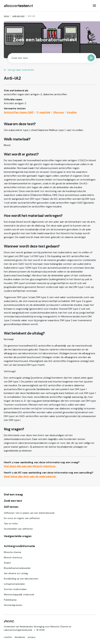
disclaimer (20, 637)
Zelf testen (11, 507)
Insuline (72, 112)
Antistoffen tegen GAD (19, 112)
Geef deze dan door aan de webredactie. (30, 476)
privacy (32, 637)
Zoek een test (13, 501)
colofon (8, 637)
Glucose (59, 112)
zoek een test (18, 16)
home (6, 16)
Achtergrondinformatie (19, 546)
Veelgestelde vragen (18, 536)
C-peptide (43, 112)
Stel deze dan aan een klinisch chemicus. (30, 466)
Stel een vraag (13, 495)
